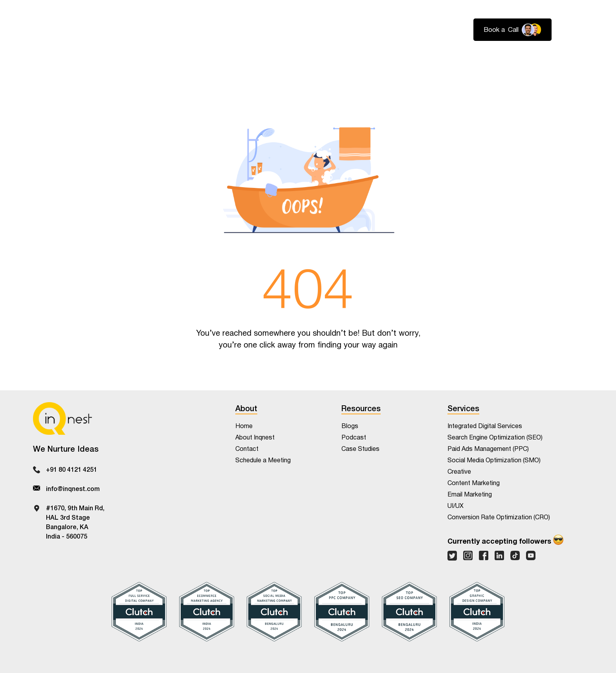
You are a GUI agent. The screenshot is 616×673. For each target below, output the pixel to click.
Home (244, 426)
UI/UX (456, 506)
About (489, 59)
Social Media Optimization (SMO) (494, 461)
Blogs (350, 426)
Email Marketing (470, 495)
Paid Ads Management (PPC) (488, 449)
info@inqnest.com (73, 488)
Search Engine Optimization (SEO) (495, 438)
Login (574, 30)
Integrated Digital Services (485, 426)
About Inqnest (255, 438)
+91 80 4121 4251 (71, 469)
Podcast (354, 438)
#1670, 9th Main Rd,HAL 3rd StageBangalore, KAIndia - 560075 (75, 522)
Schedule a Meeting (263, 461)
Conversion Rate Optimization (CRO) (499, 518)
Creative (459, 472)
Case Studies (360, 449)
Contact (570, 59)
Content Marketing (474, 483)
